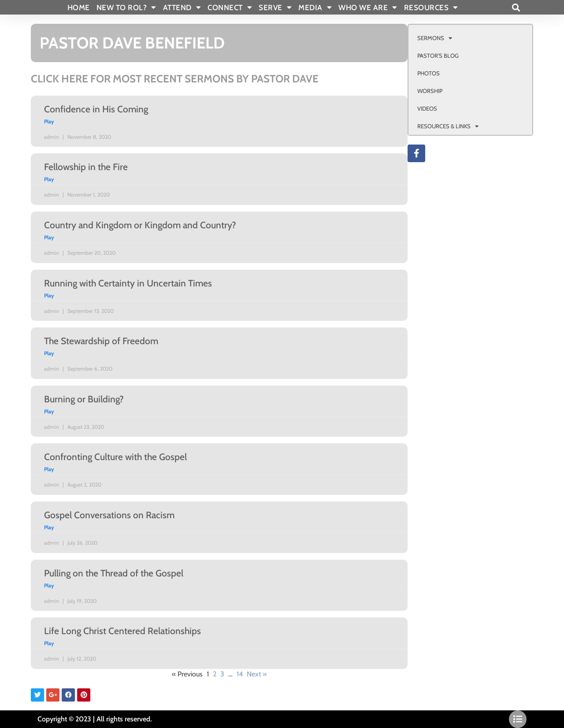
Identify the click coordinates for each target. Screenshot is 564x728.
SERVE (275, 7)
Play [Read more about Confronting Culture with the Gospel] (49, 469)
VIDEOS (427, 108)
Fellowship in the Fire (86, 167)
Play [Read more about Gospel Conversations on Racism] (49, 527)
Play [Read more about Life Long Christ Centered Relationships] (49, 643)
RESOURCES (431, 7)
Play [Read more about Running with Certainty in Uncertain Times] (49, 295)
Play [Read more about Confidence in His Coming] (49, 121)
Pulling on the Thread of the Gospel (114, 573)
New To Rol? (126, 7)
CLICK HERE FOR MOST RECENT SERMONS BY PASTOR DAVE (175, 79)
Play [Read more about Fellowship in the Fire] (49, 179)
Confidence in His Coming (96, 109)
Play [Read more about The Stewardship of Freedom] (49, 353)
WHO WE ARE (368, 7)
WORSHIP (430, 91)
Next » (257, 674)
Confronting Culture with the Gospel (115, 457)
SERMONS (435, 38)
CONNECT (230, 7)
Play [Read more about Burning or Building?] (49, 411)
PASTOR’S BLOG (438, 56)
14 (240, 674)
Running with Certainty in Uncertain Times (128, 283)
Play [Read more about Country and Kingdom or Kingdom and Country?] (49, 237)
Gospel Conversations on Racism (109, 515)
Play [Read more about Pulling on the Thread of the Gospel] (49, 585)
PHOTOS (429, 73)
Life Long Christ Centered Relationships (122, 631)
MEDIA (315, 7)
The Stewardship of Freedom (101, 341)
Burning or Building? (84, 399)
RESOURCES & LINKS (448, 126)
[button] (516, 7)
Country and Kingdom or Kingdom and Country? (140, 225)
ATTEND (182, 7)
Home (79, 7)
